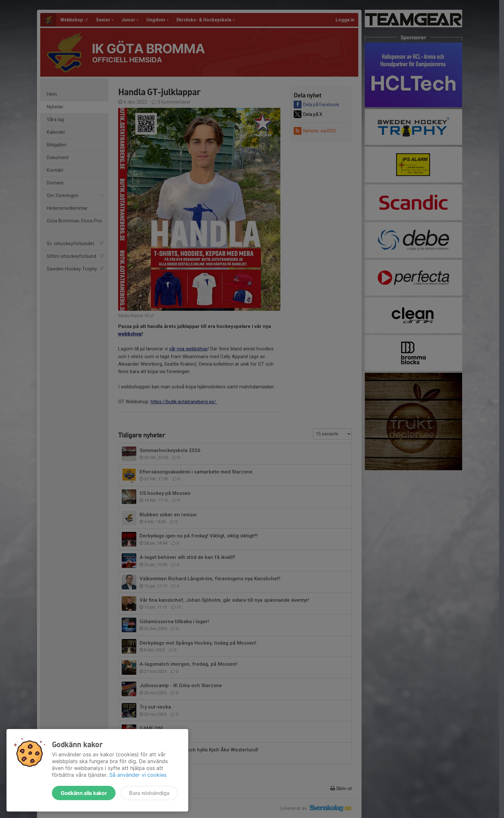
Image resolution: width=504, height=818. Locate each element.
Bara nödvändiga (149, 793)
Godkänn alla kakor (84, 793)
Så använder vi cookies (138, 775)
